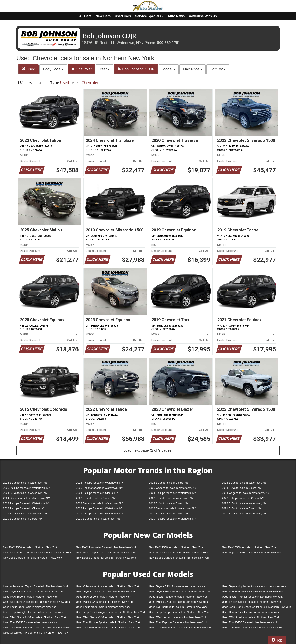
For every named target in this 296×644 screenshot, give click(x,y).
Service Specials (149, 16)
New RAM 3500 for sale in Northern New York (249, 547)
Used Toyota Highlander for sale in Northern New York (254, 586)
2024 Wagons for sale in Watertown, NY (246, 493)
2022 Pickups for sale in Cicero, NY (24, 508)
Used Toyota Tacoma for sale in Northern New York (33, 592)
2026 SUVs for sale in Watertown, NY (25, 483)
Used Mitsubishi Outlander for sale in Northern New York (36, 602)
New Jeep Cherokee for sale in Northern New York (252, 553)
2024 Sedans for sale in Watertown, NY (26, 498)
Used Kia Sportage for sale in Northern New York (178, 607)
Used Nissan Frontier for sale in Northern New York (252, 597)
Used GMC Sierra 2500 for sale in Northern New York (108, 617)
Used (28, 69)
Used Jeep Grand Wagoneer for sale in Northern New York (111, 612)
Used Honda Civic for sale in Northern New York (250, 612)
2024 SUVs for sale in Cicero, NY (242, 488)
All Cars (85, 16)
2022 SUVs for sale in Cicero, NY (169, 503)
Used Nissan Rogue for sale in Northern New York (179, 597)
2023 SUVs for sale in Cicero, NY (96, 498)
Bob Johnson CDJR (136, 69)
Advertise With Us (203, 16)
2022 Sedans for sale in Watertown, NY (172, 508)
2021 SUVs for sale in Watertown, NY (25, 513)
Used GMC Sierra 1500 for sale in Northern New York (35, 617)
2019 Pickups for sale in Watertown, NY (173, 519)
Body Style (53, 69)
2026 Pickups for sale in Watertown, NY (100, 483)
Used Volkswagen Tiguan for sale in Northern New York (36, 586)
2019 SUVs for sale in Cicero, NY (23, 519)
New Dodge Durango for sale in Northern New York (179, 558)
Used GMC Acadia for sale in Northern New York (251, 617)
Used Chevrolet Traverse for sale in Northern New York (36, 633)
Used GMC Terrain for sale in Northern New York (178, 617)
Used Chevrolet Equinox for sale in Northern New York (108, 627)
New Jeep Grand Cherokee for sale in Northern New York (37, 553)
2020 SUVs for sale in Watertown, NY (244, 513)
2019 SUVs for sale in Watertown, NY (98, 519)
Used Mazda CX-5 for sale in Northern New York (105, 602)
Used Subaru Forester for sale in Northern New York (253, 592)
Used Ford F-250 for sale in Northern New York (250, 622)
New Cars (103, 16)
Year (105, 69)
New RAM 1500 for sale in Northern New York (30, 547)
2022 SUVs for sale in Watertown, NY (244, 503)
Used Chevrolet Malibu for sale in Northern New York (180, 627)
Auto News (176, 16)
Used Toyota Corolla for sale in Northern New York (106, 592)
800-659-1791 (169, 43)
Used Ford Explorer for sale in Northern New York (178, 622)
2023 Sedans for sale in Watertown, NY (99, 503)
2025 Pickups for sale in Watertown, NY (27, 488)
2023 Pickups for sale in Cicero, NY (243, 498)
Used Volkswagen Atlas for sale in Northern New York (108, 586)
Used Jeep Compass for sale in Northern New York (179, 612)
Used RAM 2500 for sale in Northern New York (104, 597)
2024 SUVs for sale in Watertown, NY (25, 493)
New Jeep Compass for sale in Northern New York (106, 553)
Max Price (193, 69)
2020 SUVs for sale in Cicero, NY (169, 513)
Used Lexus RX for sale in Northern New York (30, 607)
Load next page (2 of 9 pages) (148, 450)
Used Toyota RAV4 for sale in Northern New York (178, 586)
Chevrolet (81, 69)
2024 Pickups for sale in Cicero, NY (97, 493)
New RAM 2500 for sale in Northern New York (176, 547)
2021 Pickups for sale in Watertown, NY (100, 513)
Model (169, 69)
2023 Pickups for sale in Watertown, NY (27, 503)
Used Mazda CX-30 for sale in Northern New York (178, 602)
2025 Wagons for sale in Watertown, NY (173, 488)
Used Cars (123, 16)
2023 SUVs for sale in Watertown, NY (171, 498)
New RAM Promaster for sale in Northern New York (106, 547)
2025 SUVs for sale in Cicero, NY (169, 483)
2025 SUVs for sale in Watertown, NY (244, 483)
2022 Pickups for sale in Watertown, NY (100, 508)
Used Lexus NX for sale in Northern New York (103, 607)
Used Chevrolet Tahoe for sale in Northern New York (253, 627)
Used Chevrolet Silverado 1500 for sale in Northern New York (36, 628)
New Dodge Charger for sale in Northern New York (106, 558)
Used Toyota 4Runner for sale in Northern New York (180, 592)
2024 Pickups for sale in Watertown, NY (173, 493)
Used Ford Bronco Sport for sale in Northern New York (108, 622)
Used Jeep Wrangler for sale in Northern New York (33, 612)
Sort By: (218, 69)
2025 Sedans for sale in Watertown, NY (99, 488)
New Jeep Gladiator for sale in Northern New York (33, 558)
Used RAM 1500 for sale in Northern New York (31, 597)
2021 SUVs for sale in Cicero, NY (242, 508)
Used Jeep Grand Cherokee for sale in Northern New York (256, 607)
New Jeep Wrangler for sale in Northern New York (179, 553)
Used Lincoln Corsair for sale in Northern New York (252, 602)
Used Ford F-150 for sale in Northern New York (31, 622)
